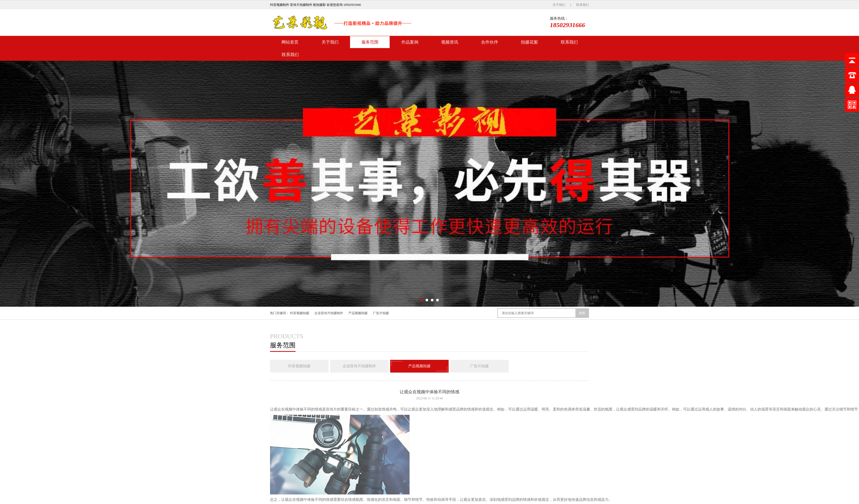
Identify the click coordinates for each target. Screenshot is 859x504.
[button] (422, 300)
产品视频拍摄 (358, 313)
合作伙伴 (490, 42)
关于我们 (559, 5)
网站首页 (290, 42)
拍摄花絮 (529, 42)
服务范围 (370, 42)
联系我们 (583, 5)
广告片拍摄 (381, 313)
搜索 (582, 313)
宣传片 (331, 409)
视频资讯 (450, 42)
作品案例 (410, 42)
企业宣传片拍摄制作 (329, 313)
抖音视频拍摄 (300, 313)
